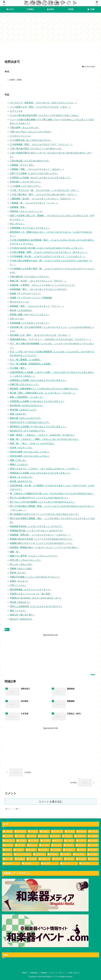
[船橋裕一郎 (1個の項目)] (45, 859)
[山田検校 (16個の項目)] (20, 836)
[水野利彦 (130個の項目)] (8, 831)
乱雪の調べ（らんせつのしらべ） (26, 182)
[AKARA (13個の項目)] (32, 836)
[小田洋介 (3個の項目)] (81, 841)
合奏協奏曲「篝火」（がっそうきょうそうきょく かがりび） (39, 289)
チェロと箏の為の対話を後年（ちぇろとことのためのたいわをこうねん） (45, 115)
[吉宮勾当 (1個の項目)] (8, 859)
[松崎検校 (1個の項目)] (20, 859)
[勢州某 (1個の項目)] (7, 854)
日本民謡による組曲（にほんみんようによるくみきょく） (37, 401)
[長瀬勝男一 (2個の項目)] (69, 850)
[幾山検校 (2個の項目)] (31, 850)
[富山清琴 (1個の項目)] (93, 854)
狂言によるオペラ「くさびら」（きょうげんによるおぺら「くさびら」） (45, 469)
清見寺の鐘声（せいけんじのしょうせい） (30, 452)
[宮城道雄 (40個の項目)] (82, 831)
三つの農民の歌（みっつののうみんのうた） (31, 140)
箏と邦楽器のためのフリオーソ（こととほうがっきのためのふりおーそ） (45, 514)
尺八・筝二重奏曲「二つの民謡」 (26, 360)
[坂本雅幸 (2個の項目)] (44, 850)
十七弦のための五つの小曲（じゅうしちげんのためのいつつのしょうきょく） (47, 248)
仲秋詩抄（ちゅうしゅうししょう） (27, 211)
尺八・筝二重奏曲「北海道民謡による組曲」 (31, 364)
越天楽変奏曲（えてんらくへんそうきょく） (31, 590)
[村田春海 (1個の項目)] (50, 863)
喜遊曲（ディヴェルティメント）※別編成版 (31, 298)
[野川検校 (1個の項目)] (81, 859)
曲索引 (25, 973)
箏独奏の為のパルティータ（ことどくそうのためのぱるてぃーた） (41, 543)
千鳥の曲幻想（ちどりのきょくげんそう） (30, 277)
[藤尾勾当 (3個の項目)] (57, 841)
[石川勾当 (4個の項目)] (33, 841)
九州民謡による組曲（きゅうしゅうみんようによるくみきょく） (40, 178)
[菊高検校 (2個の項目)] (81, 845)
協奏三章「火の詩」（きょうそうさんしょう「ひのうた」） (38, 281)
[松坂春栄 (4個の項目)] (21, 841)
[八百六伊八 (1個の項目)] (89, 863)
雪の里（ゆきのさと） (20, 602)
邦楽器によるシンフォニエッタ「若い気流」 (31, 594)
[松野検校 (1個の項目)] (53, 854)
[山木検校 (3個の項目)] (69, 841)
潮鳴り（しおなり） (19, 464)
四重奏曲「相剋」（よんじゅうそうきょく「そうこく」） (37, 306)
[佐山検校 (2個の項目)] (57, 845)
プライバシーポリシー (58, 973)
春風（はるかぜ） (18, 414)
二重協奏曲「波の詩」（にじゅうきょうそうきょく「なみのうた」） (43, 199)
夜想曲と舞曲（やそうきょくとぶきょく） (30, 315)
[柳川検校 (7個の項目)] (43, 836)
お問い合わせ (73, 973)
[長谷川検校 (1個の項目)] (79, 854)
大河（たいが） (17, 319)
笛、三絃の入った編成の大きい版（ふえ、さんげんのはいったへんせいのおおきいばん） (52, 494)
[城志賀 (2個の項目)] (7, 850)
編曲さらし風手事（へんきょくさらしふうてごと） (34, 556)
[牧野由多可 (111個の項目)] (20, 831)
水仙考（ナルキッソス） (21, 448)
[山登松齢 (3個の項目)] (93, 841)
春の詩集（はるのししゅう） (24, 410)
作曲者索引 (34, 973)
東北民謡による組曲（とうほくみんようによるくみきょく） (38, 427)
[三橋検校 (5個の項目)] (93, 836)
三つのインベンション (20, 136)
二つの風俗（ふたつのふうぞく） (26, 186)
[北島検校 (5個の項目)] (67, 836)
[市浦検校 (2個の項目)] (19, 850)
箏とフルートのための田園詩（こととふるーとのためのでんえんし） (43, 502)
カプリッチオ (16, 111)
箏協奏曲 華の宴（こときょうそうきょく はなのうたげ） (37, 531)
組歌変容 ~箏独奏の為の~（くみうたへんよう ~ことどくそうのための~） (45, 547)
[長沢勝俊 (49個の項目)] (70, 831)
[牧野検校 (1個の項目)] (69, 859)
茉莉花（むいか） (18, 573)
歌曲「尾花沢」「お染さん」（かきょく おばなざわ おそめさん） (43, 435)
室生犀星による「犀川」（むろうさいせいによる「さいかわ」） (40, 335)
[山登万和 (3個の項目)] (8, 845)
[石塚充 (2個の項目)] (81, 850)
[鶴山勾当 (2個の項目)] (32, 845)
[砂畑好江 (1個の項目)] (57, 859)
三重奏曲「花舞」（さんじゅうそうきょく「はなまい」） (37, 169)
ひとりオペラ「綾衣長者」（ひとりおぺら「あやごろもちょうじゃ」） (44, 103)
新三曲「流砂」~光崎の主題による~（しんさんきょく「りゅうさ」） (43, 393)
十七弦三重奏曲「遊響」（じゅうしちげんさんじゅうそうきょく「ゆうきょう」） (49, 252)
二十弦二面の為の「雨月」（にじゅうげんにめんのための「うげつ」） (44, 195)
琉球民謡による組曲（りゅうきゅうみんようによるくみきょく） (40, 473)
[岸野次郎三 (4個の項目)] (9, 841)
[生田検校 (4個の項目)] (45, 841)
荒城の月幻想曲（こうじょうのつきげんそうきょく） (35, 577)
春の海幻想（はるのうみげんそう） (27, 406)
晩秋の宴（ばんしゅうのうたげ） (26, 418)
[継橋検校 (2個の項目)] (69, 845)
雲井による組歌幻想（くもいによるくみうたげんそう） (36, 606)
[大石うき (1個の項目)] (69, 863)
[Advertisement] (50, 52)
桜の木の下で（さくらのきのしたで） (28, 431)
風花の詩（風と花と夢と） (22, 615)
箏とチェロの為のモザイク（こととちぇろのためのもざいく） (39, 498)
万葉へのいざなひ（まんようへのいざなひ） (31, 132)
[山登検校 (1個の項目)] (66, 854)
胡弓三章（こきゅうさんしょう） (26, 560)
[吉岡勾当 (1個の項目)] (93, 859)
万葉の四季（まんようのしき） (25, 128)
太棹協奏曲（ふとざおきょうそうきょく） (30, 323)
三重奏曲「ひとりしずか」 (22, 165)
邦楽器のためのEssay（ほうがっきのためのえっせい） (36, 598)
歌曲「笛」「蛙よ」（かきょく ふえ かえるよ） (33, 443)
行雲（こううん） (18, 585)
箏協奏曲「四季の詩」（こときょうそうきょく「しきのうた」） (40, 535)
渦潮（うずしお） (18, 460)
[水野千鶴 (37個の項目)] (93, 831)
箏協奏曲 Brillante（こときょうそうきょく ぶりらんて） (36, 526)
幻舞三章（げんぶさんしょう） (25, 384)
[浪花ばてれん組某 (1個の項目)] (23, 854)
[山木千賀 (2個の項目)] (93, 845)
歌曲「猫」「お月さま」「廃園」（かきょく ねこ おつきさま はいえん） (44, 439)
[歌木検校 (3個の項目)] (20, 845)
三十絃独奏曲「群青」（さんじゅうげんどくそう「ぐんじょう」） (41, 144)
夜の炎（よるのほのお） (21, 310)
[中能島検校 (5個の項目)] (80, 836)
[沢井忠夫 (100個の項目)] (33, 831)
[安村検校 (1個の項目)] (31, 863)
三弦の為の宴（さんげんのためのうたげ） (30, 161)
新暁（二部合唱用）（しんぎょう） (27, 397)
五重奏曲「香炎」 (18, 207)
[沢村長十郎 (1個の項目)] (39, 854)
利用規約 (44, 973)
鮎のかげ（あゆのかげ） (21, 619)
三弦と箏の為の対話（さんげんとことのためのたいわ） (36, 149)
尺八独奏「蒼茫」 (18, 368)
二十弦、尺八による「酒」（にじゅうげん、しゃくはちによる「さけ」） (45, 190)
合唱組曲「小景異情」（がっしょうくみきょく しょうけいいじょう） (43, 285)
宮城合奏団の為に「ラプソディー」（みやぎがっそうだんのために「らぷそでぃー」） (51, 339)
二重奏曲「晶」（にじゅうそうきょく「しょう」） (34, 203)
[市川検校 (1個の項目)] (32, 859)
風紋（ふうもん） (18, 611)
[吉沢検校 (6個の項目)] (55, 836)
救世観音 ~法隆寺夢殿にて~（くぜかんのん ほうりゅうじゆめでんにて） (44, 389)
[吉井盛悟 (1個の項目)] (93, 850)
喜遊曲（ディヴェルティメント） (26, 294)
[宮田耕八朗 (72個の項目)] (57, 831)
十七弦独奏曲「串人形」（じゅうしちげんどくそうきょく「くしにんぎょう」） (48, 256)
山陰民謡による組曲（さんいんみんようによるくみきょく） (38, 380)
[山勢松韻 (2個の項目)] (56, 850)
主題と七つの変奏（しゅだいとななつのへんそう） (34, 173)
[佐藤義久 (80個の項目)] (45, 831)
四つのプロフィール (19, 302)
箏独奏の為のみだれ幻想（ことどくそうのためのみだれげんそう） (41, 539)
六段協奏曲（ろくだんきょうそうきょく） (30, 228)
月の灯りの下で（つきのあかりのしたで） (30, 422)
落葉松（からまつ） (19, 581)
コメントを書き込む (51, 802)
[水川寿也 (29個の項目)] (8, 836)
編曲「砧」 (15, 552)
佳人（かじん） (17, 224)
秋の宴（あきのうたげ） (21, 481)
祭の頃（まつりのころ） (21, 477)
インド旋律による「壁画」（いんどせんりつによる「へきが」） (40, 107)
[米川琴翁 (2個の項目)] (44, 845)
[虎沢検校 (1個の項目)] (11, 863)
